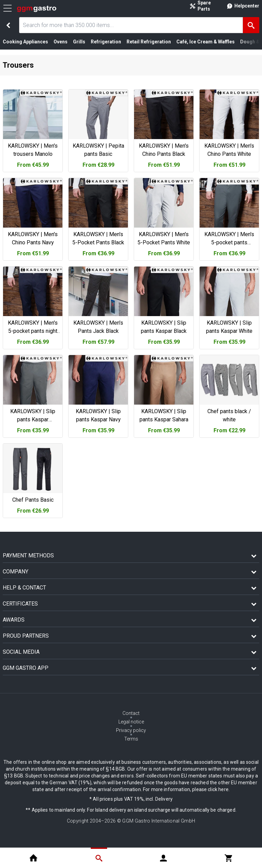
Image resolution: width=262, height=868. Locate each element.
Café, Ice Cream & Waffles (206, 42)
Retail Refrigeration (149, 42)
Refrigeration (106, 42)
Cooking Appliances (25, 42)
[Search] (251, 25)
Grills (79, 42)
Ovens (61, 42)
